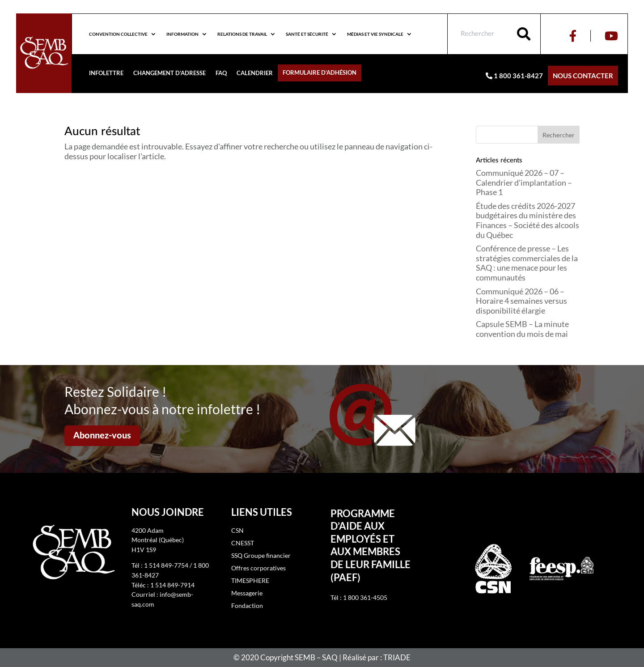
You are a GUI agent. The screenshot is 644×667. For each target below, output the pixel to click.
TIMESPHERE (250, 580)
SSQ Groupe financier (261, 555)
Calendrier (255, 73)
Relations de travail (242, 34)
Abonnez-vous (102, 436)
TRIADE (397, 657)
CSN (237, 530)
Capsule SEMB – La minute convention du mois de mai (522, 329)
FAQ (221, 73)
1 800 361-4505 (365, 597)
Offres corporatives (258, 568)
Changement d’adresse (169, 73)
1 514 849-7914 (172, 585)
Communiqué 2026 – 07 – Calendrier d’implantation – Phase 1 (524, 182)
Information (182, 34)
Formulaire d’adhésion (320, 73)
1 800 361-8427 (514, 76)
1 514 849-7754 (166, 565)
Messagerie (247, 593)
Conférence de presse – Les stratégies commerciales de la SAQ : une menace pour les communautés (527, 263)
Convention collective (118, 34)
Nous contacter (583, 76)
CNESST (243, 543)
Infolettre (106, 73)
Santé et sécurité (307, 34)
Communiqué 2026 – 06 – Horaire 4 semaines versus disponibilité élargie (521, 301)
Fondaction (247, 605)
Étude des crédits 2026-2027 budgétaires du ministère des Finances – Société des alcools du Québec (527, 220)
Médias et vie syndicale (375, 34)
